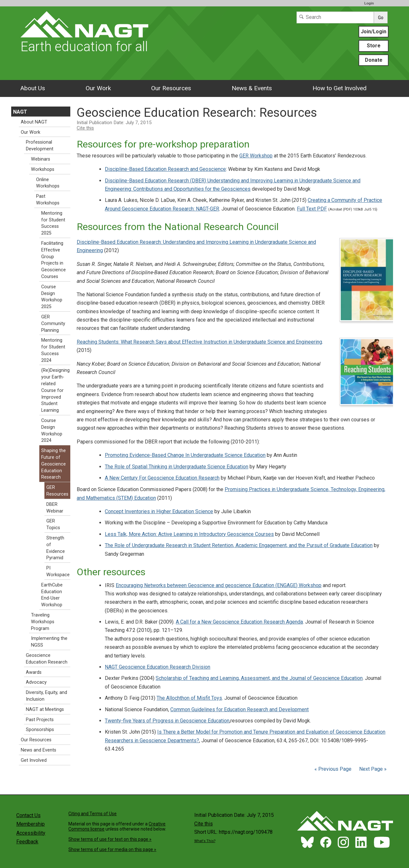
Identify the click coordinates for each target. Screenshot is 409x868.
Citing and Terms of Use (93, 814)
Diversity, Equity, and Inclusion (46, 696)
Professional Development (40, 146)
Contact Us (28, 815)
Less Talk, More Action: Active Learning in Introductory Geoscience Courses (189, 534)
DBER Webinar (55, 508)
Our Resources (171, 88)
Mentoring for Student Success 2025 (53, 223)
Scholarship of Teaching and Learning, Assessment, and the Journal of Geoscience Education (259, 678)
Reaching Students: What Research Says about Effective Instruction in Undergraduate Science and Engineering (199, 342)
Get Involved (34, 760)
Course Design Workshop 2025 (52, 297)
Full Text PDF (312, 209)
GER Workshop (256, 156)
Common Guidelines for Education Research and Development (239, 709)
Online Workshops (48, 183)
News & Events (252, 88)
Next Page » (372, 769)
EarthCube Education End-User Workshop (52, 595)
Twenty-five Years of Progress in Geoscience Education (167, 721)
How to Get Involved (340, 88)
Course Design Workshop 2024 (52, 430)
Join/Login (374, 32)
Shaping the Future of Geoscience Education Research (54, 464)
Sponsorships (40, 730)
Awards (34, 672)
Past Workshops (48, 200)
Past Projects (40, 720)
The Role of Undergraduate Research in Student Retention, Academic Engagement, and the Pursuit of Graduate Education (239, 545)
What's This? (205, 841)
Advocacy (36, 682)
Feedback (27, 842)
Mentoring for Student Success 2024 (53, 350)
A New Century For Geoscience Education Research (162, 478)
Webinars (41, 159)
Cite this (85, 128)
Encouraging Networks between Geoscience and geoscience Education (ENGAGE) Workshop (219, 585)
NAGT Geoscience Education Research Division (158, 667)
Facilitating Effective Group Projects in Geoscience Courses (54, 260)
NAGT (20, 112)
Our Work (98, 88)
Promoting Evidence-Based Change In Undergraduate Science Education (185, 455)
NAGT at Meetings (45, 709)
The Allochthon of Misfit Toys (189, 698)
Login (369, 3)
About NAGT (34, 122)
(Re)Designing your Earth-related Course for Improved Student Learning (55, 390)
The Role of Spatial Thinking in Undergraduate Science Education (177, 467)
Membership (31, 824)
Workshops (43, 169)
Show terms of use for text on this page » (110, 839)
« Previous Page (333, 769)
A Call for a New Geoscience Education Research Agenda (239, 622)
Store (374, 46)
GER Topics (53, 524)
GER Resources (57, 491)
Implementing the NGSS (49, 642)
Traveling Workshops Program (43, 622)
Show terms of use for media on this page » (112, 849)
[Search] (335, 17)
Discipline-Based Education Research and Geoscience (165, 169)
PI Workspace (58, 571)
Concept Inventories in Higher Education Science (159, 511)
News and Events (39, 750)
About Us (33, 88)
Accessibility (31, 833)
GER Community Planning (53, 324)
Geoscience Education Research (47, 659)
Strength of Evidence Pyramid (56, 548)
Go (381, 18)
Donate (374, 60)
